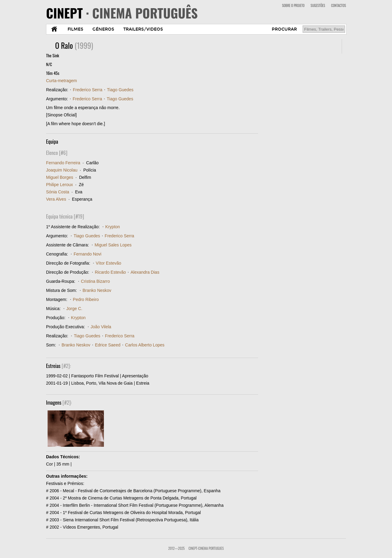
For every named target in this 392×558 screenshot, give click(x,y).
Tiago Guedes (120, 90)
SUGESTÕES (318, 5)
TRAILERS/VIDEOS (143, 29)
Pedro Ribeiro (86, 299)
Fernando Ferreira (63, 163)
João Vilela (101, 327)
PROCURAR (284, 29)
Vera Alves (56, 199)
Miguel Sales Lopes (113, 245)
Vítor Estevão (108, 263)
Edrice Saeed (108, 345)
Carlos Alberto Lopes (145, 345)
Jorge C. (74, 309)
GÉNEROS (103, 29)
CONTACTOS (339, 5)
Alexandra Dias (145, 272)
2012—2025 (177, 548)
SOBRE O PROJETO (293, 5)
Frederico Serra (87, 90)
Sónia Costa (58, 192)
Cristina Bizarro (95, 281)
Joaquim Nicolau (62, 170)
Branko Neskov (97, 290)
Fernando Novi (88, 254)
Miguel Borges (60, 177)
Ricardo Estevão (110, 272)
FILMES (75, 29)
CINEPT (122, 13)
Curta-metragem (61, 81)
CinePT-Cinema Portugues (206, 548)
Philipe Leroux (60, 185)
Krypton (113, 227)
